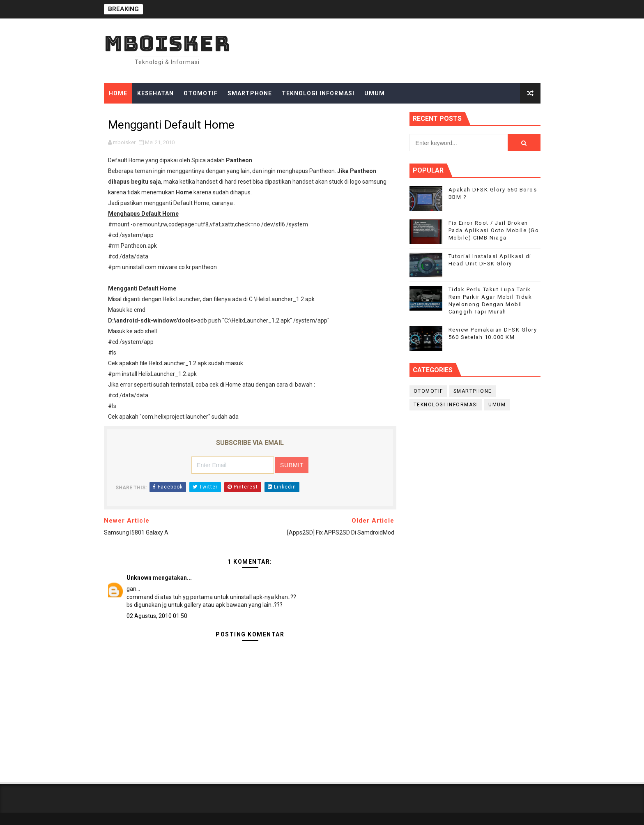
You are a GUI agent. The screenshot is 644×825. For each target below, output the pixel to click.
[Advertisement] (475, 483)
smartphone (473, 391)
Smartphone (250, 93)
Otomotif (201, 93)
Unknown (139, 578)
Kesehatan (155, 93)
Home (118, 93)
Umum (375, 93)
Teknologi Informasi (318, 93)
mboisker (167, 43)
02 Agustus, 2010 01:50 (157, 616)
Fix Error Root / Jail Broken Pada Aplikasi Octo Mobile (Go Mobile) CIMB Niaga (494, 230)
